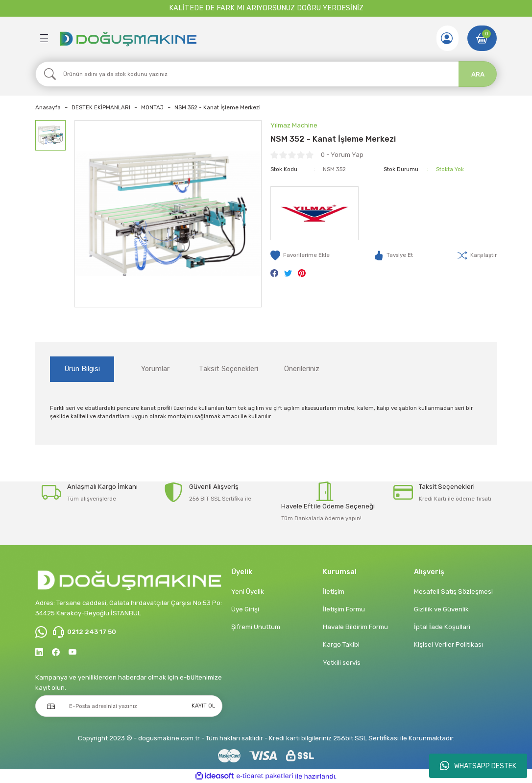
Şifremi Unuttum (256, 627)
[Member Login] (447, 38)
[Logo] (128, 38)
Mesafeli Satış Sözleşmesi (453, 592)
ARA (478, 74)
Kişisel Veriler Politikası (448, 644)
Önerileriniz (302, 369)
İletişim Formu (344, 609)
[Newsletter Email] (129, 706)
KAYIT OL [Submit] (203, 706)
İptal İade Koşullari (442, 627)
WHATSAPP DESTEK (478, 766)
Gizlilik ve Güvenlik (441, 609)
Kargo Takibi (341, 644)
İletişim (334, 592)
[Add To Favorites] (300, 255)
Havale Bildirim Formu (355, 627)
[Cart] (482, 38)
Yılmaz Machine (294, 125)
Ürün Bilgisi (82, 369)
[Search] (266, 74)
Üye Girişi (245, 609)
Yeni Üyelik (248, 592)
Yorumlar (155, 369)
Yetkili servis (342, 663)
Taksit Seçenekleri (229, 369)
